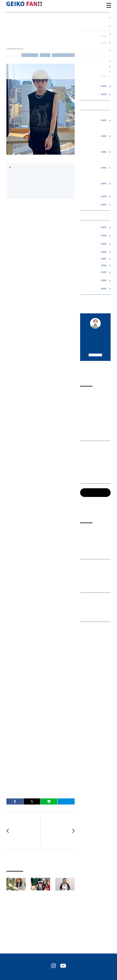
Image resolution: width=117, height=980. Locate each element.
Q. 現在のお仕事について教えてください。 (32, 188)
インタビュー (30, 55)
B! (66, 801)
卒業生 (45, 55)
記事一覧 (89, 492)
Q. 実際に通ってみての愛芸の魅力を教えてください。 (38, 182)
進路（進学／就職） (63, 55)
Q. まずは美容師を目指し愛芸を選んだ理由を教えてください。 (40, 175)
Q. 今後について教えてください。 (27, 194)
